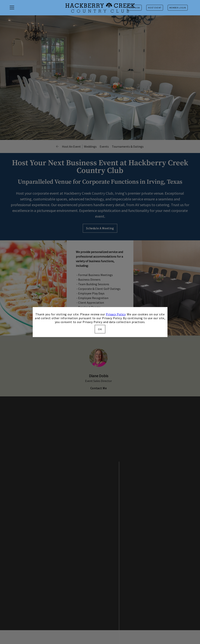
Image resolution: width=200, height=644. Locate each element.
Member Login (178, 8)
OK (100, 329)
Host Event (155, 8)
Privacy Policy (116, 314)
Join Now (134, 8)
